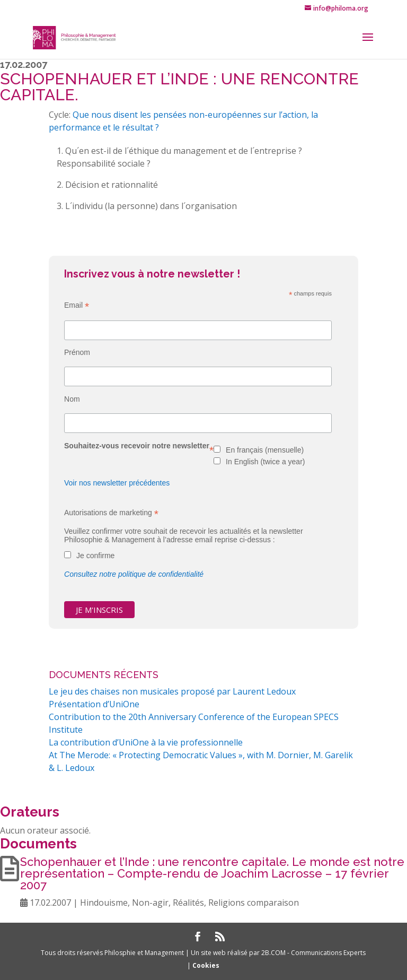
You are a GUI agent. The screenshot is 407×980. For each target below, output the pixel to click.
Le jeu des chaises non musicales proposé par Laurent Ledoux (172, 691)
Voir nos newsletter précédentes (117, 483)
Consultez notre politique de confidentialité (134, 574)
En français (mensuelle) (265, 450)
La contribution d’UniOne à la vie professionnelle (146, 742)
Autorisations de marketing (111, 513)
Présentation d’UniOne (94, 704)
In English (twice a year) (265, 462)
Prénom (77, 352)
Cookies (206, 965)
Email (77, 305)
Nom (72, 399)
